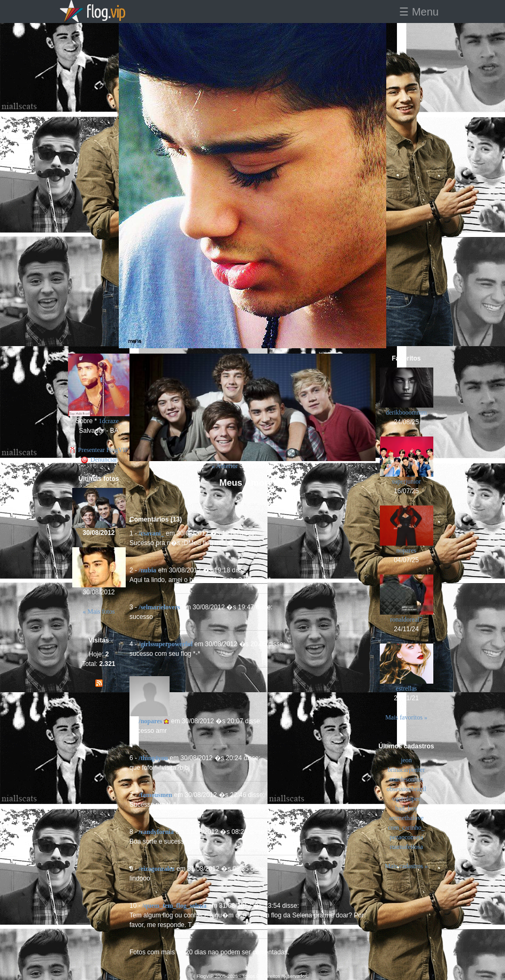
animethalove (406, 818)
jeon (406, 760)
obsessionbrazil (407, 789)
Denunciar (99, 460)
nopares (406, 550)
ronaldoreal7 (406, 619)
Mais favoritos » (406, 717)
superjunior (406, 481)
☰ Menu (419, 12)
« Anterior (224, 466)
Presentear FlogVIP (99, 450)
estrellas (406, 688)
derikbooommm (406, 412)
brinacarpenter (406, 770)
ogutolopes (406, 799)
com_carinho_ (406, 828)
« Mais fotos (99, 611)
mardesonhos (406, 779)
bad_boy (406, 808)
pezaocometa (406, 837)
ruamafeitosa (407, 847)
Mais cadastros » (406, 866)
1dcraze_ (110, 421)
